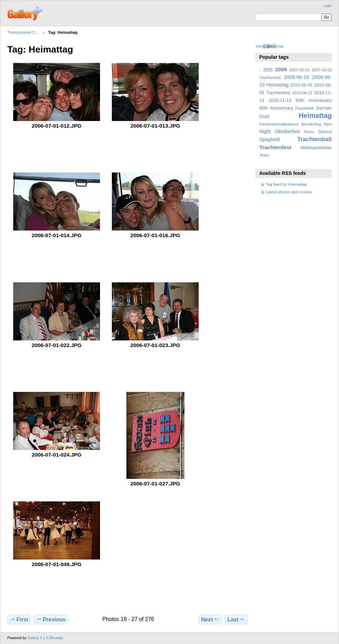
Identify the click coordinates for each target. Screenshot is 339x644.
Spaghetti (270, 139)
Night (265, 131)
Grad (264, 116)
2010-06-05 (301, 85)
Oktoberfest (287, 131)
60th (264, 108)
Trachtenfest (275, 147)
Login (327, 6)
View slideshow (270, 46)
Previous (51, 619)
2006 (281, 69)
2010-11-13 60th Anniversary (300, 100)
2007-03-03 (299, 70)
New (328, 124)
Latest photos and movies (289, 192)
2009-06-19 (297, 77)
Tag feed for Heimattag (286, 184)
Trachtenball (315, 139)
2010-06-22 (302, 93)
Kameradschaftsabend (279, 124)
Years (264, 155)
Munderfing (311, 124)
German (324, 108)
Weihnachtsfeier (316, 148)
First (19, 619)
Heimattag (315, 115)
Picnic (309, 132)
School (325, 132)
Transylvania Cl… (23, 32)
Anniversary (282, 108)
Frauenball (304, 108)
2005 (268, 70)
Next (210, 619)
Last (236, 619)
